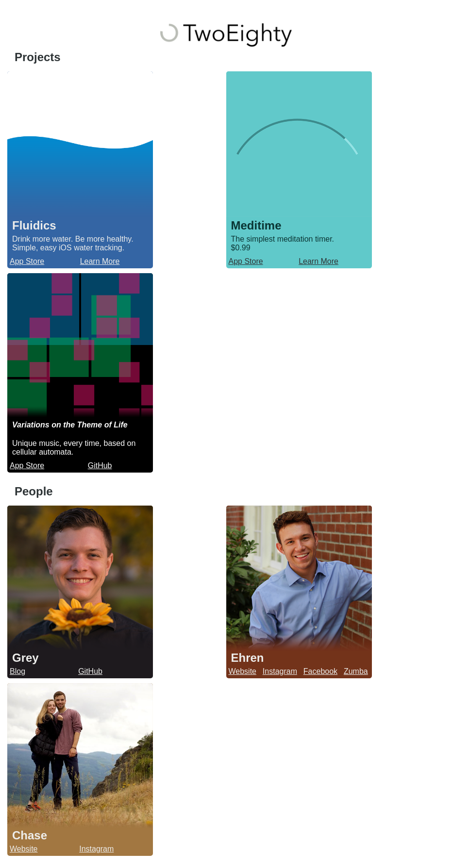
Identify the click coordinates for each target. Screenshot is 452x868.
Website (243, 671)
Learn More (100, 261)
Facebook (320, 671)
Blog (17, 671)
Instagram (280, 671)
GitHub (100, 466)
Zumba (356, 671)
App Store (27, 261)
